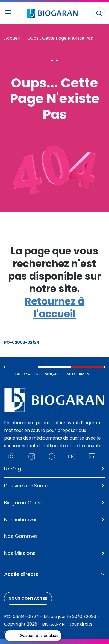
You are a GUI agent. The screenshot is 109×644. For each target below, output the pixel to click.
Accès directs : (54, 574)
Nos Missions (20, 553)
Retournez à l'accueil (55, 308)
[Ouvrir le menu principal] (8, 12)
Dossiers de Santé (26, 486)
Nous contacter (28, 598)
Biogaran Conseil (25, 503)
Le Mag (13, 469)
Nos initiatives (21, 519)
